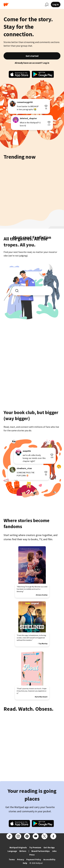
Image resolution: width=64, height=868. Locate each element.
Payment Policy (34, 860)
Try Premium (35, 848)
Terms (12, 860)
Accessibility (49, 860)
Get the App (49, 848)
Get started (32, 56)
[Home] (23, 5)
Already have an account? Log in (32, 63)
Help (25, 863)
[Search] (47, 4)
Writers (23, 851)
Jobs (54, 851)
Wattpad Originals (18, 848)
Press (32, 855)
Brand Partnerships (41, 851)
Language (12, 851)
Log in (56, 4)
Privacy (21, 860)
